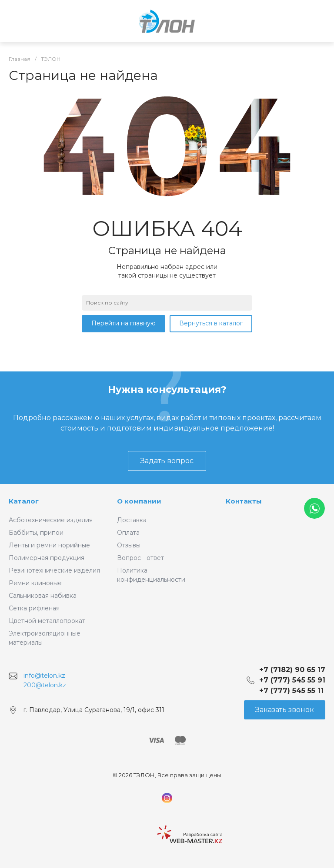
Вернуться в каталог (211, 323)
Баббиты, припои (36, 533)
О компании (139, 501)
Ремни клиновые (35, 583)
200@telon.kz (45, 685)
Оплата (128, 533)
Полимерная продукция (47, 558)
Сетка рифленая (34, 608)
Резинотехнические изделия (54, 570)
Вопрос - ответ (140, 558)
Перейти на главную (124, 323)
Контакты (244, 501)
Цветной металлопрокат (47, 621)
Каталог (24, 501)
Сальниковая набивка (43, 596)
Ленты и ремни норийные (49, 545)
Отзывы (129, 545)
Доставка (132, 520)
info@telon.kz (44, 676)
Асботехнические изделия (51, 520)
